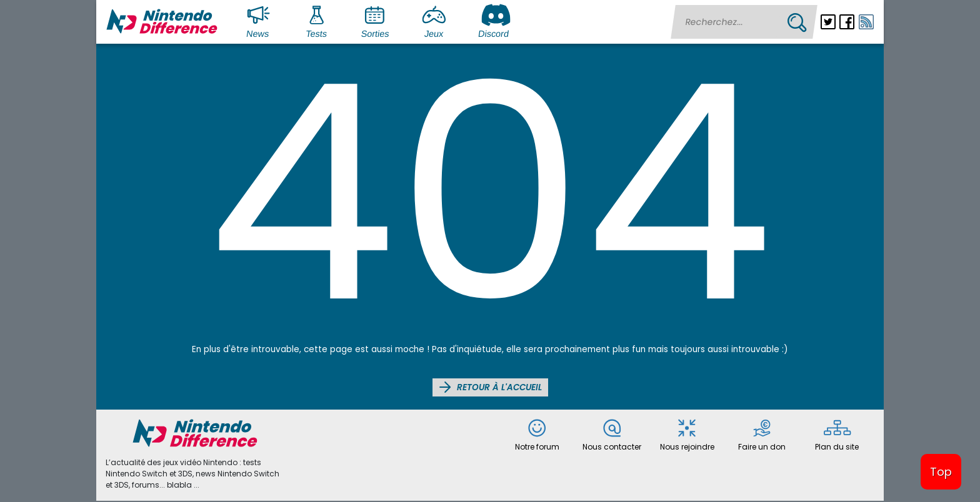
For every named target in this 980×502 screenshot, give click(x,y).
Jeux (437, 21)
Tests (319, 21)
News (261, 21)
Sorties (377, 21)
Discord (495, 21)
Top (941, 472)
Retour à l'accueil (490, 387)
